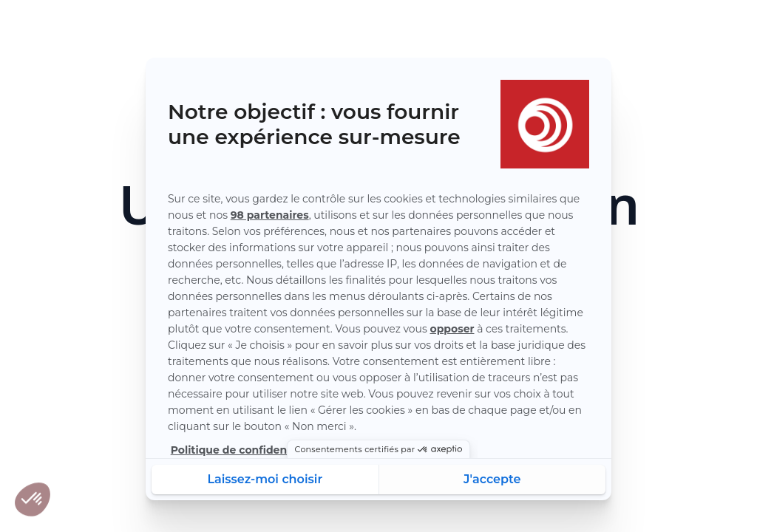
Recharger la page (378, 369)
